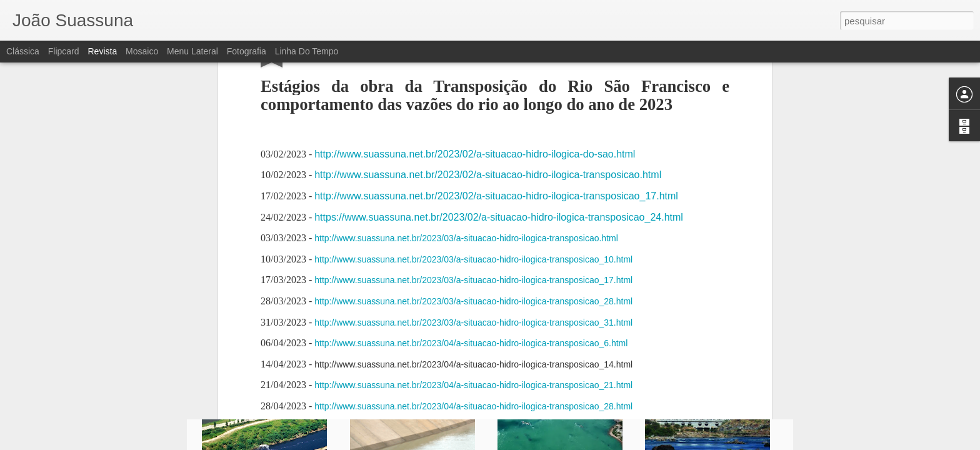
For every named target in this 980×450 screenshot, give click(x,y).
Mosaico (142, 51)
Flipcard (64, 51)
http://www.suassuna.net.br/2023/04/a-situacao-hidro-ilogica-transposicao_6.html (471, 136)
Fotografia (247, 51)
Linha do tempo (307, 51)
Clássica (23, 51)
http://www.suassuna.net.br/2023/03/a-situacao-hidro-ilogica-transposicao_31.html (473, 114)
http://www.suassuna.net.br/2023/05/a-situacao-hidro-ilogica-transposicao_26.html (473, 282)
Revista (102, 51)
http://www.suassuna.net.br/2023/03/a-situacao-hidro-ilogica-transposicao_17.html (473, 72)
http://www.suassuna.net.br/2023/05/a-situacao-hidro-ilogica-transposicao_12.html (473, 241)
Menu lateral (192, 51)
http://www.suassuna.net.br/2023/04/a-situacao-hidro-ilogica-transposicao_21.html (473, 177)
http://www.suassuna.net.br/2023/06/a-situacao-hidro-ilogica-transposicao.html (488, 303)
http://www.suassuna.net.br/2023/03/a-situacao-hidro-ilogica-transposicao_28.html (473, 94)
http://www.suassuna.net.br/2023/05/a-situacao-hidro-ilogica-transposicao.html (466, 219)
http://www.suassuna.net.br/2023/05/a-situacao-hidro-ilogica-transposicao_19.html (473, 261)
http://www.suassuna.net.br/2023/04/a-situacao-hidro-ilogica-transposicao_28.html (473, 199)
